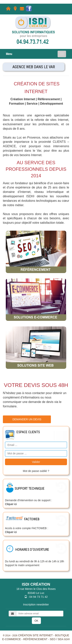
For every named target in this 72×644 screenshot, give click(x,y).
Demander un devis (27, 419)
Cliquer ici (11, 504)
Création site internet (35, 635)
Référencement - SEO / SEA (43, 639)
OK (36, 621)
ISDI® (67, 639)
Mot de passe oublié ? (36, 471)
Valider (36, 462)
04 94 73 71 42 (38, 597)
